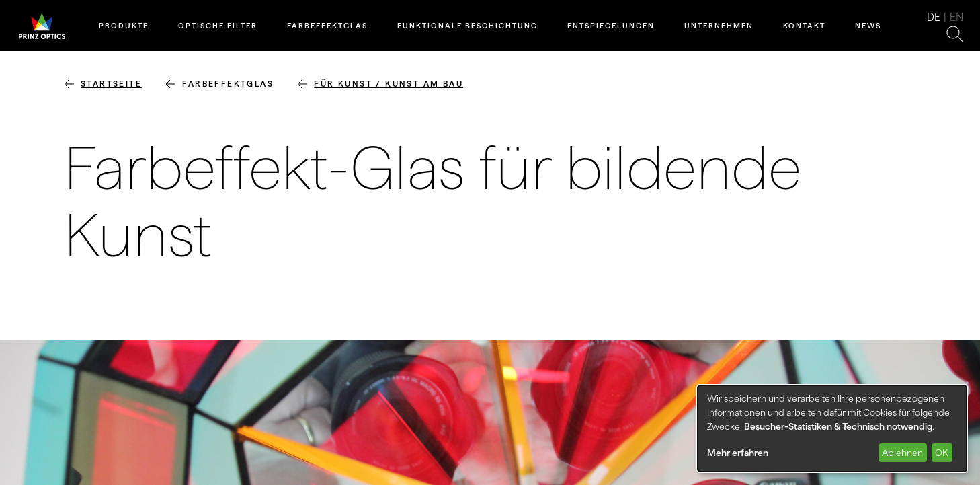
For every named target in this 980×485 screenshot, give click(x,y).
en (956, 17)
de (934, 17)
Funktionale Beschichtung (467, 26)
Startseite (111, 84)
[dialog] (832, 428)
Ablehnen (902, 453)
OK (942, 453)
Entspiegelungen (611, 26)
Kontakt (804, 26)
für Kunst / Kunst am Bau (389, 84)
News (868, 26)
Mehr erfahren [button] (738, 453)
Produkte (124, 26)
